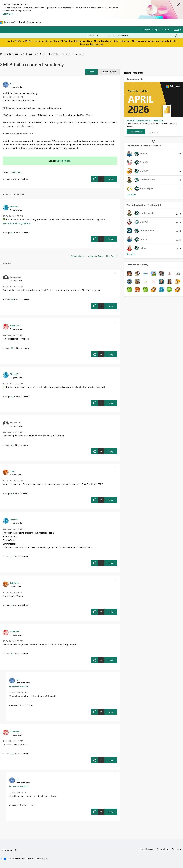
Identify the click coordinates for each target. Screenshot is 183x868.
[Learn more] (136, 132)
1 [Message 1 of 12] (12, 179)
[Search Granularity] (99, 36)
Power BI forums (11, 54)
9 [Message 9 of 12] (12, 445)
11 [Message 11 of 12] (12, 348)
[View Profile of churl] (12, 471)
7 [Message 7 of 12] (12, 557)
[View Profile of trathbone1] (15, 326)
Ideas (72, 22)
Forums (47, 22)
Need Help (16, 172)
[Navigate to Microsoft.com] (8, 22)
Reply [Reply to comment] (111, 239)
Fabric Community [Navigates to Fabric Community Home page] (30, 22)
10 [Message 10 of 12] (12, 232)
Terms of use (163, 849)
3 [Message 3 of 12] (18, 805)
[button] (91, 72)
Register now (97, 44)
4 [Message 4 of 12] (12, 654)
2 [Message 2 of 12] (12, 754)
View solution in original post (17, 223)
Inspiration (60, 22)
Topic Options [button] (108, 72)
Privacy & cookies (147, 849)
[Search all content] (146, 36)
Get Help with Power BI (55, 54)
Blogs (97, 22)
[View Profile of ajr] (11, 84)
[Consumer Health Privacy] (37, 859)
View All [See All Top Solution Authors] (131, 195)
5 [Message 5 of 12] (18, 705)
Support (120, 22)
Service (79, 54)
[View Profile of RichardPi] (14, 206)
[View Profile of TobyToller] (15, 583)
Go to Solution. (64, 161)
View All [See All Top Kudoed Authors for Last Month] (131, 254)
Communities (84, 22)
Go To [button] (176, 29)
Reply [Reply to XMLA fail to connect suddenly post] (111, 179)
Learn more (8, 14)
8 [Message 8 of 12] (12, 493)
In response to (19, 686)
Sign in (158, 29)
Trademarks (177, 849)
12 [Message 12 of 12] (12, 299)
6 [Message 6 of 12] (12, 605)
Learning (108, 22)
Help (167, 29)
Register (147, 29)
